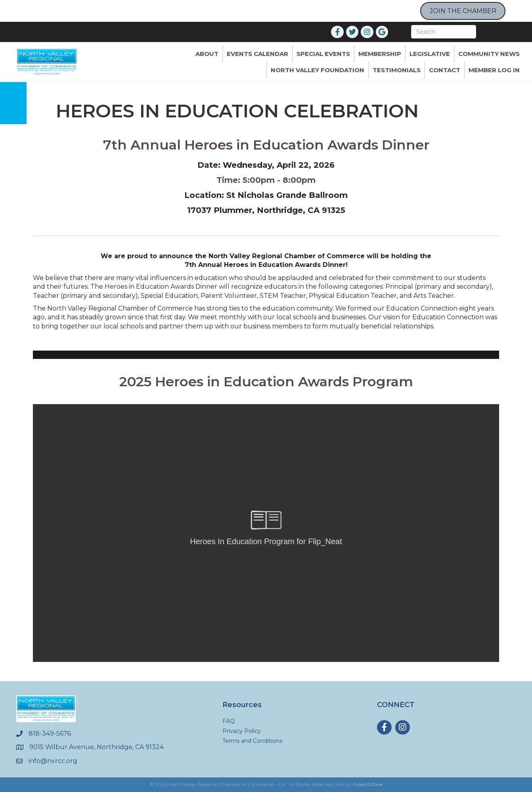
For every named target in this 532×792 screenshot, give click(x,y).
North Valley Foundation (318, 70)
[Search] (444, 32)
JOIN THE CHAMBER (463, 11)
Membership (380, 54)
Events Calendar (257, 54)
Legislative (430, 54)
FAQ (229, 721)
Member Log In (494, 70)
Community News (489, 54)
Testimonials (397, 70)
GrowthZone (367, 784)
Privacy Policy (242, 731)
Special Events (323, 54)
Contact (445, 70)
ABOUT (207, 54)
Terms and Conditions (252, 741)
